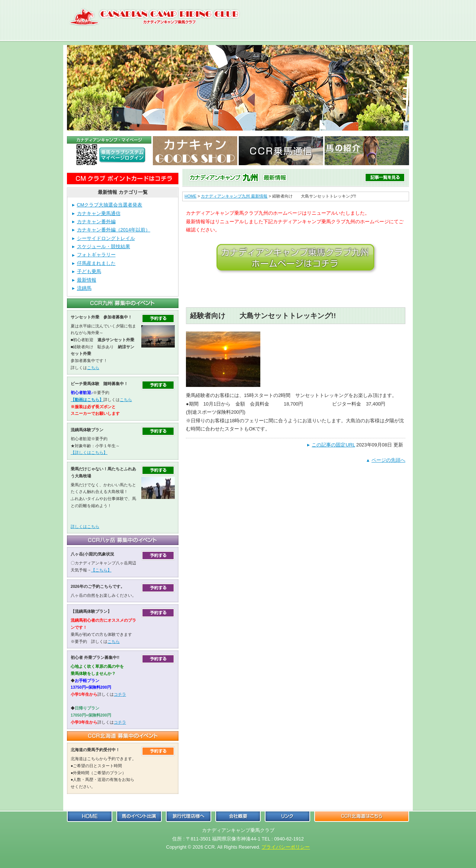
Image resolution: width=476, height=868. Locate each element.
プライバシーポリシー (286, 847)
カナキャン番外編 (96, 222)
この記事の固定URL (333, 445)
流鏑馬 (84, 288)
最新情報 (87, 280)
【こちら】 (101, 570)
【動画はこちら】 (87, 400)
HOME (190, 196)
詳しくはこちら (85, 526)
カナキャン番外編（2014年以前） (114, 230)
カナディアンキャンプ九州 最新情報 (234, 196)
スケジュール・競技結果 (104, 246)
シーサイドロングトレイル (106, 238)
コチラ (120, 694)
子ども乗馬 (89, 271)
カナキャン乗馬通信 (99, 213)
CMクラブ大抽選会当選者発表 (110, 205)
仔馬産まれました (96, 263)
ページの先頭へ (388, 460)
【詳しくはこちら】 (89, 452)
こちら (93, 368)
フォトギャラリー (96, 255)
